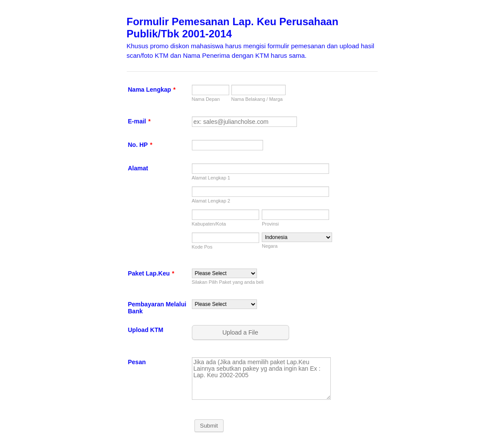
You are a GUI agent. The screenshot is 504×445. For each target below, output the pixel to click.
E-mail (139, 121)
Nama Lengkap (152, 90)
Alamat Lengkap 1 (211, 178)
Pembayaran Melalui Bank (157, 308)
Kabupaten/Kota (209, 224)
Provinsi (270, 224)
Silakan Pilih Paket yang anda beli (228, 282)
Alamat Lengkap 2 (211, 201)
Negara (270, 246)
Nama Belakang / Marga (257, 99)
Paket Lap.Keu (151, 273)
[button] (241, 332)
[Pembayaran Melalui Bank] (224, 304)
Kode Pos (202, 247)
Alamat (138, 168)
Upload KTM (146, 330)
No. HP (140, 145)
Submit (209, 426)
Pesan (137, 362)
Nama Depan (206, 99)
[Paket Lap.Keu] (224, 273)
